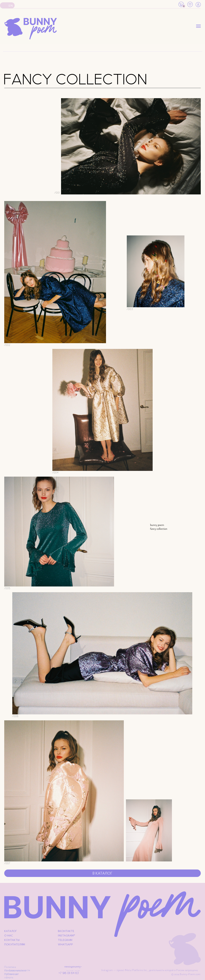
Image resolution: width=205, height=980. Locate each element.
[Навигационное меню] (198, 26)
